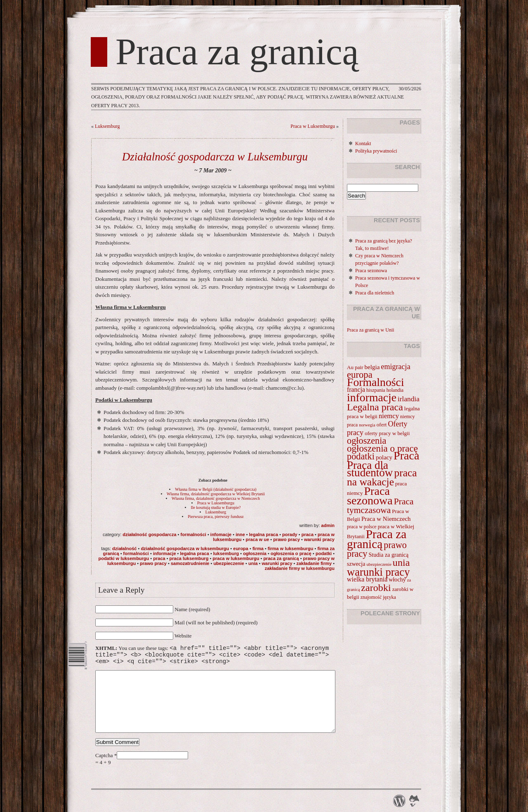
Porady (290, 534)
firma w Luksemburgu (291, 548)
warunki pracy (319, 539)
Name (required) (192, 609)
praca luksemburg (189, 558)
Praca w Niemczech (386, 519)
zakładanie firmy (314, 563)
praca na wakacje (382, 477)
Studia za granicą (389, 555)
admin (328, 525)
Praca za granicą (237, 52)
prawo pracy (286, 539)
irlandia (409, 399)
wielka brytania (367, 579)
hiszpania (376, 390)
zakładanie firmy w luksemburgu (300, 568)
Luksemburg (107, 126)
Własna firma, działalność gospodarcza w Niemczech (216, 498)
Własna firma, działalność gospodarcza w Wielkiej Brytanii (216, 494)
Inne (240, 534)
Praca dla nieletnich (375, 293)
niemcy (389, 416)
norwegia (367, 425)
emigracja (395, 367)
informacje (165, 553)
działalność (124, 548)
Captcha (105, 768)
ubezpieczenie (229, 563)
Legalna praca (264, 534)
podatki (324, 553)
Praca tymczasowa (380, 506)
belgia (372, 367)
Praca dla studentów (370, 469)
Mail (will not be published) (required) (216, 623)
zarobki (376, 588)
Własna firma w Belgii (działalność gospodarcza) (216, 489)
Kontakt (363, 144)
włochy (397, 579)
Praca (308, 534)
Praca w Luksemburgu (313, 126)
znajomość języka (378, 597)
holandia (395, 390)
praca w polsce (362, 527)
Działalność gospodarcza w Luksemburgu (215, 157)
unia (253, 563)
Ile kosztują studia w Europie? (216, 507)
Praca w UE (257, 539)
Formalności (193, 534)
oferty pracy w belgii (387, 433)
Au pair (355, 367)
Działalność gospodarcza (149, 534)
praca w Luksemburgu (236, 558)
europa (241, 548)
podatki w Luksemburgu (124, 558)
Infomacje (221, 534)
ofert (382, 425)
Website (183, 636)
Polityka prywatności (376, 151)
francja (356, 390)
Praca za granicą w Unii (371, 330)
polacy (384, 457)
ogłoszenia (255, 553)
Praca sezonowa (371, 271)
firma (258, 548)
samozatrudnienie (190, 563)
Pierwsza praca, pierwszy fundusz (216, 517)
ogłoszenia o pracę (291, 553)
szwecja (356, 564)
